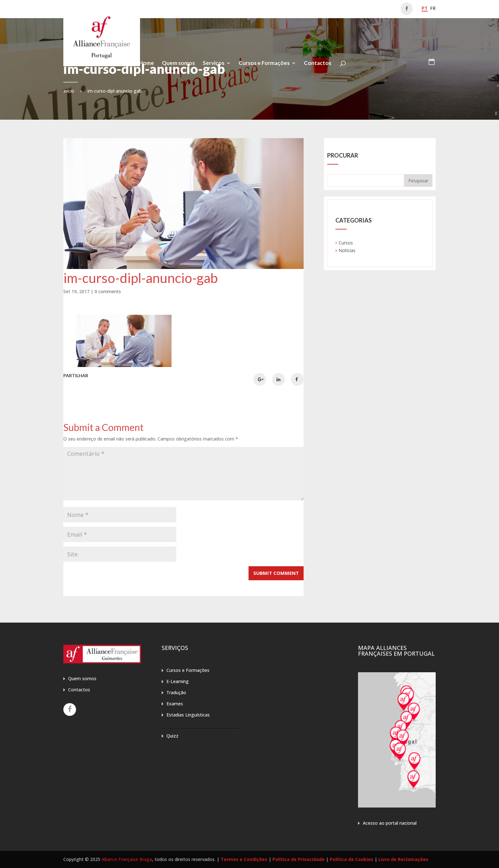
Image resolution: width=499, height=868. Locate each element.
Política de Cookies (351, 859)
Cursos (346, 243)
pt (425, 8)
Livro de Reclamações (403, 859)
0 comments (108, 291)
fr (433, 8)
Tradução (176, 692)
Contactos (318, 64)
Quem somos (178, 64)
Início (69, 91)
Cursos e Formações (264, 64)
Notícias (347, 250)
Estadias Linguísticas (188, 715)
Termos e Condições (244, 859)
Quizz (172, 736)
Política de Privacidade (299, 859)
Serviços (214, 64)
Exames (175, 704)
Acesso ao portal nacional (390, 823)
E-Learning (178, 681)
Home (147, 64)
